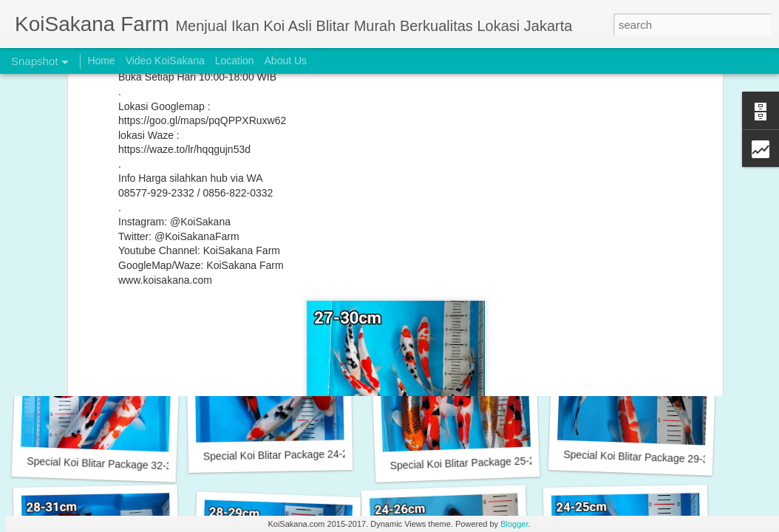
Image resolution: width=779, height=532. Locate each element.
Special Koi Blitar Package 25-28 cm (473, 463)
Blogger (514, 524)
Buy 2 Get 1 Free (273, 262)
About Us (286, 61)
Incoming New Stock (100, 262)
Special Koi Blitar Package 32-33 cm (110, 464)
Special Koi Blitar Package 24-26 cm (647, 263)
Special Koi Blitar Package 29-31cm (646, 457)
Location (235, 61)
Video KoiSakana (165, 61)
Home (101, 61)
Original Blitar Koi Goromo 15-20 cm (472, 254)
